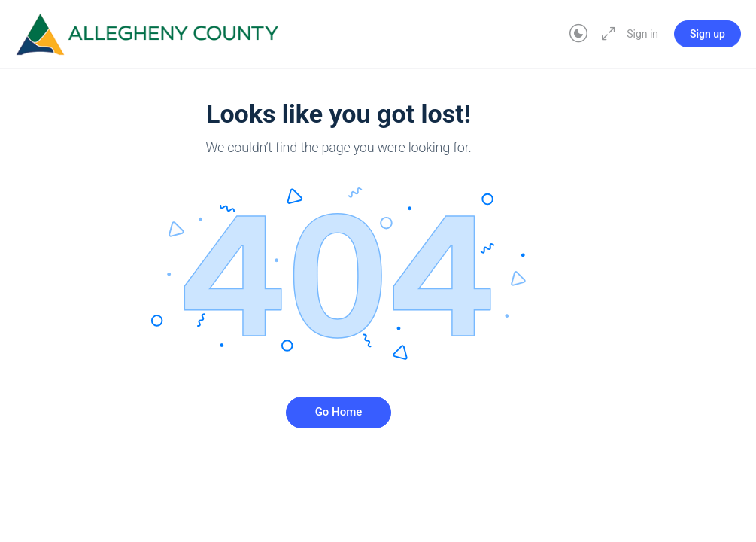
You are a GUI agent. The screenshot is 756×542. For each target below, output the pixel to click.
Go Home (339, 412)
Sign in (642, 34)
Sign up (707, 34)
